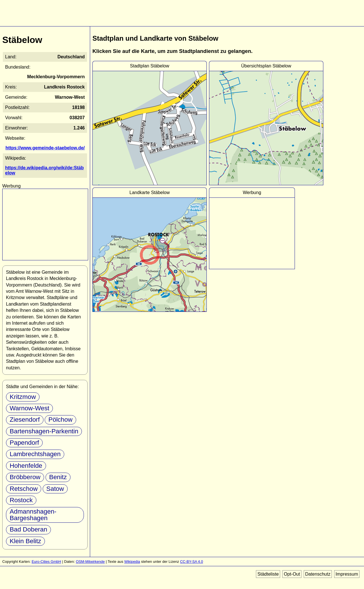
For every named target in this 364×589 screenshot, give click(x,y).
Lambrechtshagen (35, 454)
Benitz (58, 477)
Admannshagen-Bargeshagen (33, 515)
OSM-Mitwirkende (90, 562)
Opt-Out (292, 574)
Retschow (24, 489)
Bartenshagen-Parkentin (44, 431)
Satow (55, 489)
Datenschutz (318, 574)
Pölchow (60, 420)
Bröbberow (25, 477)
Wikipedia (132, 562)
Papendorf (24, 443)
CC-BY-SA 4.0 (192, 562)
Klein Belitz (25, 541)
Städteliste (268, 574)
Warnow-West (29, 408)
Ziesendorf (25, 420)
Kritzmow (23, 397)
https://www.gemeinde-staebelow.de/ (45, 148)
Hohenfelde (26, 466)
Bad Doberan (28, 529)
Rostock (21, 500)
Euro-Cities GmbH (46, 562)
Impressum (347, 574)
